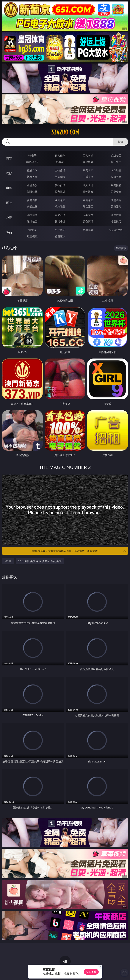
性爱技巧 (116, 221)
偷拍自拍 (60, 185)
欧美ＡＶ (88, 170)
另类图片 (116, 206)
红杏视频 (32, 236)
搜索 (121, 142)
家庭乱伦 (60, 215)
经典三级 (60, 192)
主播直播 (88, 177)
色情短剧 (60, 236)
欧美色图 (88, 200)
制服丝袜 (32, 192)
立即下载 (91, 972)
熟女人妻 (32, 177)
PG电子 (32, 155)
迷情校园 (32, 221)
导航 (9, 233)
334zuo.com (65, 132)
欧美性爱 (116, 185)
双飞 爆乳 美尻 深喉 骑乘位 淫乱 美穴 (40, 561)
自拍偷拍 (60, 170)
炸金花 (60, 162)
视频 (9, 173)
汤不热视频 (116, 230)
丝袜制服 (60, 177)
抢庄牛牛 (116, 162)
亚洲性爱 (32, 185)
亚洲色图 (60, 200)
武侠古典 (116, 215)
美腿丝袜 (32, 206)
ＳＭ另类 (116, 177)
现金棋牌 (88, 162)
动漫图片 (116, 200)
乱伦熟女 (88, 192)
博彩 (9, 158)
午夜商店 (60, 230)
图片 (9, 203)
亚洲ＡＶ (32, 170)
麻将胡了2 (32, 162)
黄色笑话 (88, 221)
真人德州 (60, 155)
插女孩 (32, 230)
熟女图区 (88, 206)
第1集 (8, 561)
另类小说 (60, 221)
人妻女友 (88, 215)
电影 (9, 188)
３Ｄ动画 (116, 170)
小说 (9, 218)
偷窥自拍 (32, 200)
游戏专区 (116, 155)
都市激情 (32, 215)
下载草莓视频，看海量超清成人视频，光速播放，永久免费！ (78, 551)
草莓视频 (88, 230)
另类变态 (116, 192)
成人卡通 (88, 185)
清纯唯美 (60, 206)
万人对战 (88, 155)
